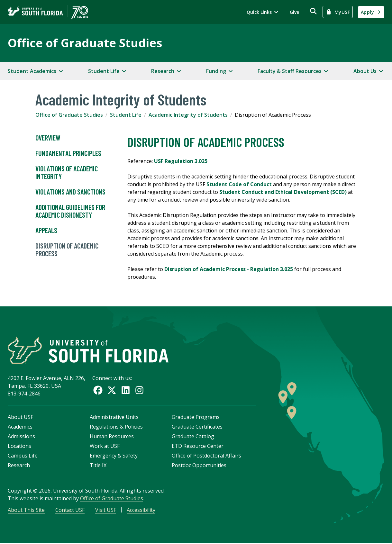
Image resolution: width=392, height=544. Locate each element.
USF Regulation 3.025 (181, 161)
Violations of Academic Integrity (67, 173)
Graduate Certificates (197, 427)
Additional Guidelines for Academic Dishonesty (70, 211)
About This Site (26, 511)
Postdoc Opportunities (199, 466)
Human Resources (112, 437)
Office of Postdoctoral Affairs (206, 456)
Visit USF (106, 511)
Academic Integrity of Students (188, 115)
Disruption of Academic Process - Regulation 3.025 (229, 269)
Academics (20, 427)
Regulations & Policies (116, 427)
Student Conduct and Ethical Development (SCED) (283, 192)
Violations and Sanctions (70, 192)
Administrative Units (114, 418)
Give (294, 12)
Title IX (98, 466)
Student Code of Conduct (239, 184)
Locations (19, 447)
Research (19, 466)
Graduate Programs (196, 418)
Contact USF (70, 511)
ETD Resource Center (198, 447)
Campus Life (23, 456)
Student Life (126, 115)
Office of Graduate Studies (85, 43)
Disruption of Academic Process (67, 250)
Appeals (46, 231)
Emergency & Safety (114, 456)
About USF (20, 418)
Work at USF (105, 447)
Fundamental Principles (68, 153)
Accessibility (141, 511)
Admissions (21, 437)
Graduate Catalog (193, 437)
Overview (48, 138)
